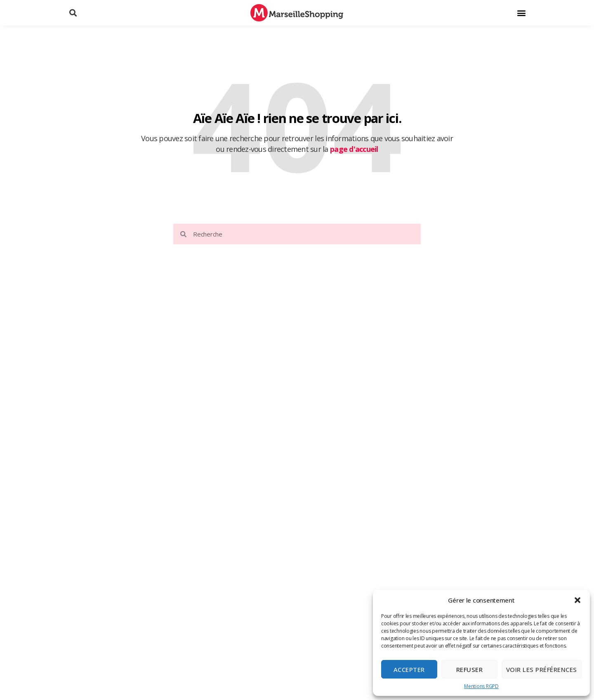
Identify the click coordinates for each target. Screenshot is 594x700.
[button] (577, 600)
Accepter (409, 669)
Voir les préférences (542, 669)
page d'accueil (354, 149)
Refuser (470, 669)
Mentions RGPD (481, 686)
